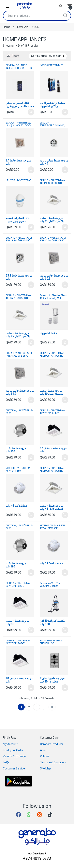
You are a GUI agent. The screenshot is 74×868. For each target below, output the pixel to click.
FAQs (6, 762)
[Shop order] (48, 56)
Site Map (45, 768)
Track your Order (13, 750)
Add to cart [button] (31, 112)
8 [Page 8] (52, 707)
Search (65, 16)
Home (7, 27)
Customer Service (14, 768)
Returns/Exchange (14, 756)
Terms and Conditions (53, 762)
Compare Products (52, 744)
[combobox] (31, 16)
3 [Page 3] (37, 707)
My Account (10, 744)
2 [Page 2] (29, 707)
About (44, 750)
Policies (45, 756)
